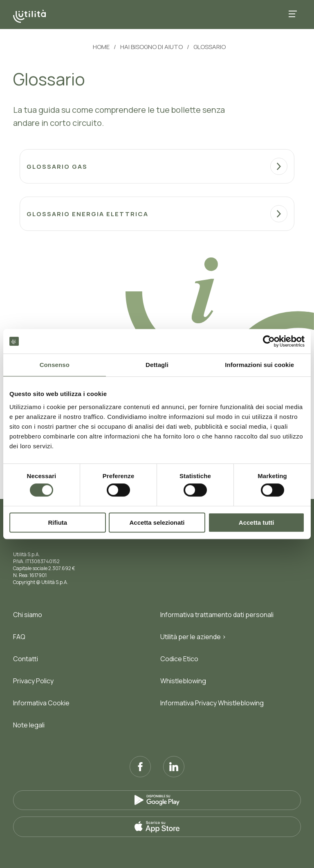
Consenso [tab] (55, 365)
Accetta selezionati (157, 522)
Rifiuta (57, 522)
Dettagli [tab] (157, 365)
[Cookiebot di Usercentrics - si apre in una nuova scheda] (269, 341)
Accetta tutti (257, 522)
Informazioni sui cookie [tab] (259, 365)
